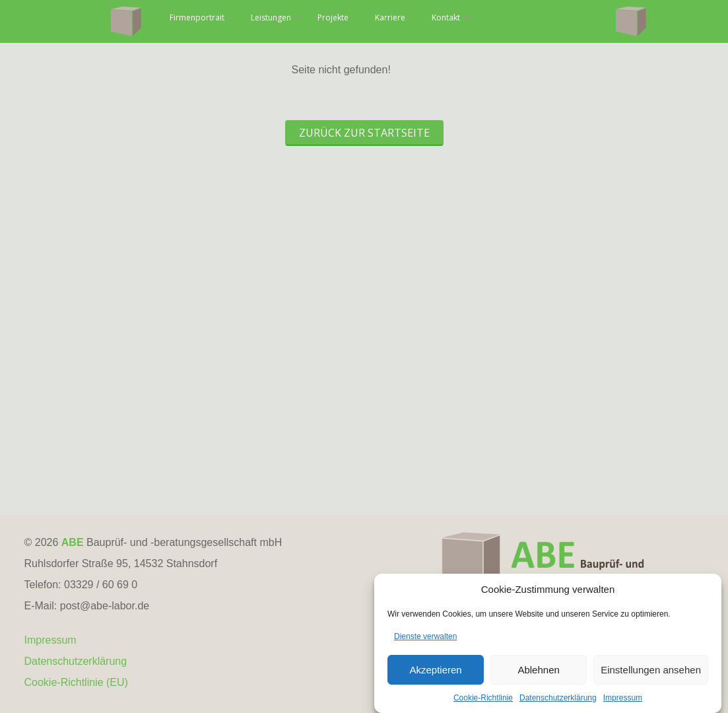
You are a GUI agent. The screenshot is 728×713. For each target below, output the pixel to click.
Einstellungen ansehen (651, 675)
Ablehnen (538, 675)
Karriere (474, 21)
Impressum (623, 704)
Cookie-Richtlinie (483, 704)
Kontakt (539, 21)
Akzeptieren (435, 675)
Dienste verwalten (425, 642)
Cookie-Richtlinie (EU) (76, 682)
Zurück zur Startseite (364, 133)
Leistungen (334, 21)
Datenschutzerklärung (558, 704)
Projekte (409, 21)
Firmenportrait (239, 21)
